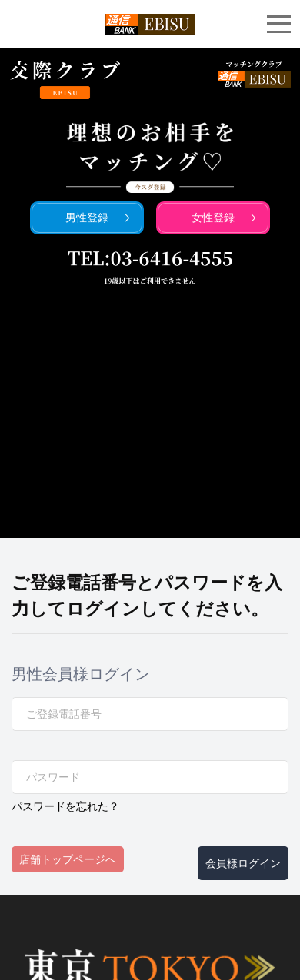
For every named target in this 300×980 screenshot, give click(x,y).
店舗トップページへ (68, 859)
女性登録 (213, 218)
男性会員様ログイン (81, 674)
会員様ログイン (243, 863)
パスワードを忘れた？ (65, 806)
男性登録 (87, 218)
